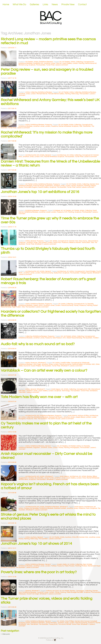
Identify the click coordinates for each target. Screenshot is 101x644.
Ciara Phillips (69, 621)
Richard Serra (23, 479)
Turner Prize (50, 65)
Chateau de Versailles (36, 478)
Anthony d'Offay (83, 416)
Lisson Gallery (67, 63)
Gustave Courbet (60, 508)
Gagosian (37, 448)
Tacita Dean (86, 242)
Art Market (65, 92)
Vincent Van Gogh (33, 594)
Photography (75, 448)
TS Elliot (96, 338)
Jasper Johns (38, 305)
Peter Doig (75, 94)
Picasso (84, 566)
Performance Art (91, 63)
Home (6, 4)
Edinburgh (86, 363)
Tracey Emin (53, 624)
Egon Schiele (87, 564)
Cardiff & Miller (65, 363)
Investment (49, 186)
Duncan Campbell (91, 621)
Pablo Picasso (70, 566)
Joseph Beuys (80, 417)
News (55, 4)
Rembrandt (92, 566)
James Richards (51, 623)
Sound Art (27, 366)
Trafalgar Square (86, 273)
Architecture (62, 155)
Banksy (89, 476)
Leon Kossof (42, 242)
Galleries (34, 4)
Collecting (79, 62)
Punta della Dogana (31, 187)
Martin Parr (57, 242)
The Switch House (54, 419)
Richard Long (23, 65)
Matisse (54, 566)
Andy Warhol (73, 416)
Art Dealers (29, 62)
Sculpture (32, 65)
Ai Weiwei (57, 211)
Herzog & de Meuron (56, 417)
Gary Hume (83, 241)
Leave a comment (62, 65)
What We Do (19, 4)
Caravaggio (80, 591)
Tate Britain (87, 126)
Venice (78, 187)
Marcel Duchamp (47, 273)
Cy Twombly (89, 304)
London (75, 63)
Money (74, 186)
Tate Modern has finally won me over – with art (39, 397)
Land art (59, 63)
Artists (36, 62)
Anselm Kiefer (62, 564)
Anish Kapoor (56, 389)
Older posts (5, 634)
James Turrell (49, 478)
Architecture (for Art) (32, 155)
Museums (48, 125)
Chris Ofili (75, 537)
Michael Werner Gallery (56, 94)
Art (61, 62)
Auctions (34, 537)
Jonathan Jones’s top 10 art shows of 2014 (36, 544)
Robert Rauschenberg (74, 338)
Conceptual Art (89, 62)
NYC (42, 157)
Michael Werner (42, 94)
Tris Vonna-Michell (65, 624)
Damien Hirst (94, 184)
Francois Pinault (39, 186)
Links (45, 4)
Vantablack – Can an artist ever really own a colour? (44, 370)
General (48, 155)
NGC (93, 364)
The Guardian (41, 65)
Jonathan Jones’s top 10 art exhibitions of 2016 (40, 192)
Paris (84, 478)
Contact (82, 4)
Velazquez (22, 594)
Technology (66, 391)
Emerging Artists (24, 623)
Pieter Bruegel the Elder (75, 592)
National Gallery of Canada (82, 364)
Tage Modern (16, 307)
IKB (89, 389)
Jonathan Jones (49, 63)
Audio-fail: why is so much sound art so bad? (38, 344)
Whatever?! (39, 244)
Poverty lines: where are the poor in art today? (39, 572)
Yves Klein (22, 392)
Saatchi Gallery (43, 187)
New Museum (57, 338)
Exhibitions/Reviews (46, 62)
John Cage (37, 364)
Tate (81, 126)
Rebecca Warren (75, 242)
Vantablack (93, 391)
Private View (68, 4)
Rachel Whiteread (65, 126)
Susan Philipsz (36, 366)
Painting (81, 63)
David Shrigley (91, 271)
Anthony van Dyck (52, 591)
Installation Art (38, 63)
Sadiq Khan (58, 273)
